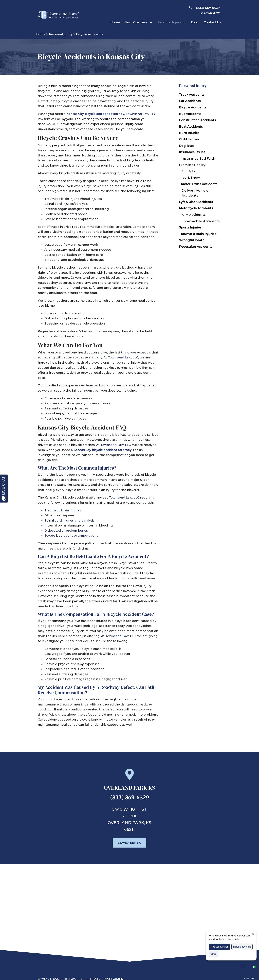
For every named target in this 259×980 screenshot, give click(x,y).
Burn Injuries (189, 133)
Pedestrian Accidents (196, 247)
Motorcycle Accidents (196, 208)
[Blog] (195, 22)
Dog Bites (187, 146)
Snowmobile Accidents (201, 221)
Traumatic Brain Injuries (198, 234)
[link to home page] (58, 15)
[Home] (115, 22)
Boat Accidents (191, 127)
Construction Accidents (197, 120)
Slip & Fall (190, 171)
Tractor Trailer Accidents (198, 184)
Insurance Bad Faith (199, 159)
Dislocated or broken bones (66, 531)
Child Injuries (189, 139)
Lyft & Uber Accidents (196, 202)
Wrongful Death (192, 240)
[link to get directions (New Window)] (129, 789)
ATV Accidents (194, 215)
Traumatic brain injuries (63, 510)
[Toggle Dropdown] (152, 22)
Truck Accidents (192, 95)
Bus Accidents (190, 114)
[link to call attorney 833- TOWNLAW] (203, 10)
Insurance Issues (192, 152)
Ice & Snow (191, 178)
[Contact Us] (212, 22)
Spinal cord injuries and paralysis (69, 521)
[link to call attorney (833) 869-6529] (129, 798)
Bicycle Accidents (193, 107)
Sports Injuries (190, 227)
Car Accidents (190, 101)
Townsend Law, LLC (141, 114)
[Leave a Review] (129, 843)
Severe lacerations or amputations (71, 536)
